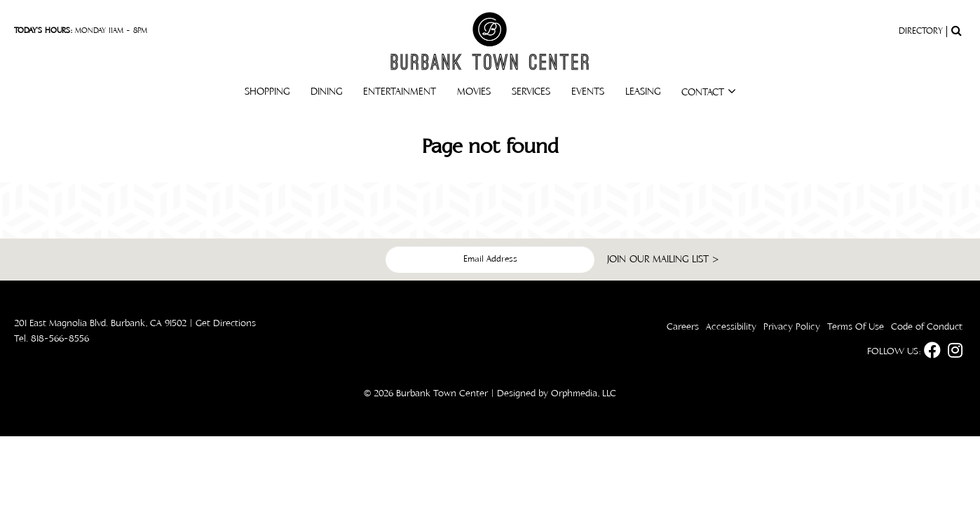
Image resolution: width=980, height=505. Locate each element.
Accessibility (731, 327)
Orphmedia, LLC (584, 393)
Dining (326, 92)
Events (588, 92)
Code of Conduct (927, 327)
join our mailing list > (663, 259)
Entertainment (400, 92)
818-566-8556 (60, 339)
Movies (474, 92)
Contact (709, 92)
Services (531, 92)
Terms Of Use (856, 327)
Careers (683, 327)
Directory (921, 31)
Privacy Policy (792, 327)
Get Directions (226, 323)
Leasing (643, 92)
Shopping (267, 92)
